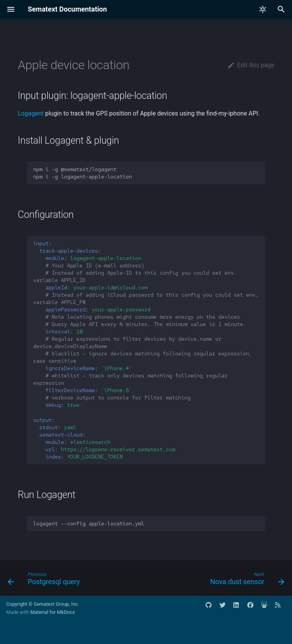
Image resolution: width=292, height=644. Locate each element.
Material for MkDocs (52, 612)
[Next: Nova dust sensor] (246, 580)
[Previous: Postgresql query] (45, 580)
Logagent (31, 113)
